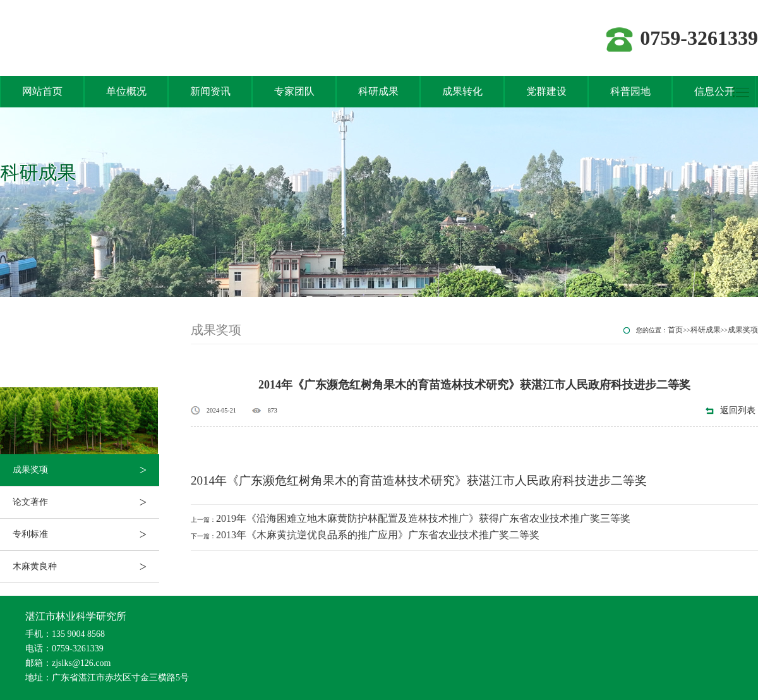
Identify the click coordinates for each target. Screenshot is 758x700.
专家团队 (294, 91)
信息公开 (714, 91)
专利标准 (86, 534)
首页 (675, 330)
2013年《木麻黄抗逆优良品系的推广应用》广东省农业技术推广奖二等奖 (378, 535)
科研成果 (378, 91)
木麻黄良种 (86, 567)
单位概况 (126, 91)
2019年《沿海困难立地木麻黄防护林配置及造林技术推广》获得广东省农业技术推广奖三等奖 (423, 518)
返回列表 (738, 410)
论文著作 (86, 502)
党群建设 (546, 91)
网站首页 (42, 91)
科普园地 (630, 91)
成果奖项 (86, 470)
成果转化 (462, 91)
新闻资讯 (210, 91)
